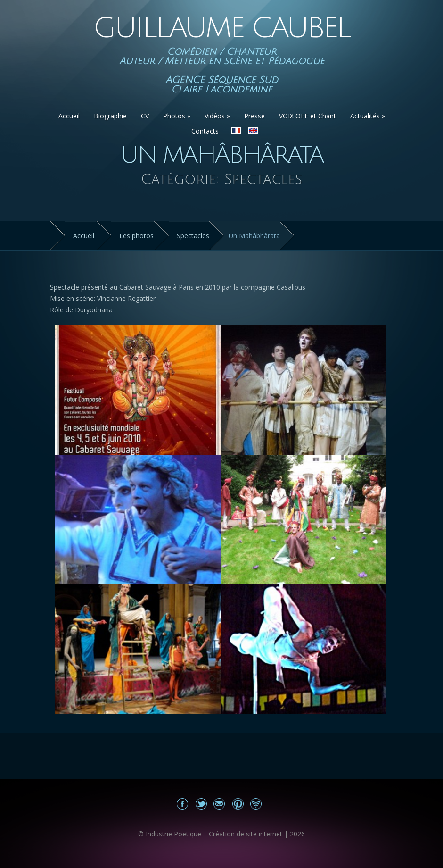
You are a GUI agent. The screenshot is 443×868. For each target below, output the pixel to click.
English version (253, 130)
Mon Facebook (183, 804)
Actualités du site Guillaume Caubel (256, 804)
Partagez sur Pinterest (238, 804)
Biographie (110, 116)
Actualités (368, 116)
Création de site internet (246, 834)
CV (145, 116)
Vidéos (217, 116)
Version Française (236, 130)
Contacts (205, 131)
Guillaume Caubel (221, 28)
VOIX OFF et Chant (308, 116)
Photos (177, 116)
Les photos (136, 236)
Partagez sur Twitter (201, 804)
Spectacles (193, 236)
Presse (254, 116)
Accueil (69, 116)
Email (219, 804)
